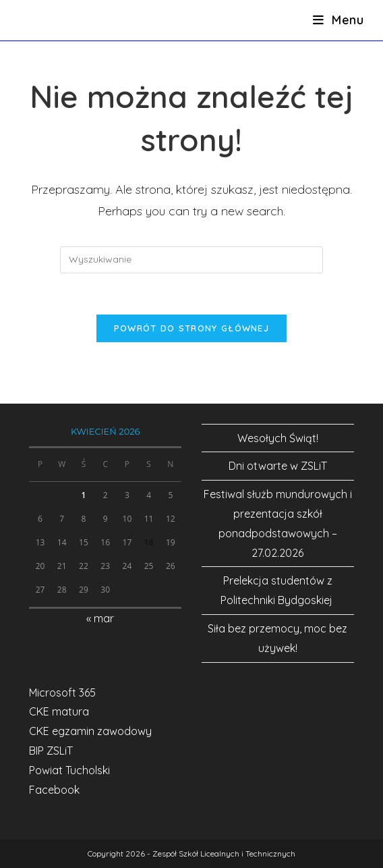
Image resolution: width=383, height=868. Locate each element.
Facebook (54, 790)
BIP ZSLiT (51, 751)
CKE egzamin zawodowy (90, 731)
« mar (100, 618)
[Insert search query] (191, 260)
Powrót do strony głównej (191, 328)
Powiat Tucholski (69, 770)
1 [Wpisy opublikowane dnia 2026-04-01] (84, 495)
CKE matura (59, 711)
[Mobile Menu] (338, 20)
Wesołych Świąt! (278, 438)
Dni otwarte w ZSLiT (278, 466)
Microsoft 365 (62, 693)
